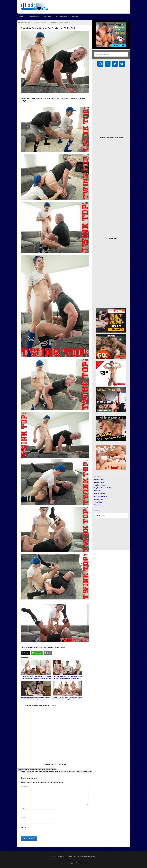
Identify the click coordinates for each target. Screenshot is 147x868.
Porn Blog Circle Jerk (101, 496)
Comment (25, 787)
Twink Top (54, 705)
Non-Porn (97, 491)
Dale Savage (31, 99)
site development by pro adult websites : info (73, 863)
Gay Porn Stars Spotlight (102, 488)
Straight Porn (99, 499)
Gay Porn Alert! (99, 479)
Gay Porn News (99, 482)
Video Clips (98, 502)
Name (23, 808)
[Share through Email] (48, 653)
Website (24, 828)
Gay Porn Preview (100, 485)
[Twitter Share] (25, 653)
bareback (30, 705)
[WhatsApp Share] (37, 653)
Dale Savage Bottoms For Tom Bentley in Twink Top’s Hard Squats (44, 647)
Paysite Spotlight (64, 23)
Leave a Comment (41, 23)
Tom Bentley (46, 705)
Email (23, 818)
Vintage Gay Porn (100, 505)
